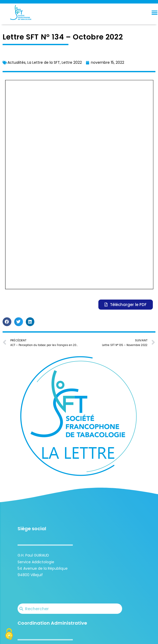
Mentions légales (143, 637)
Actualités (17, 62)
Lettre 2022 (72, 62)
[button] (7, 119)
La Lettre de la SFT (44, 62)
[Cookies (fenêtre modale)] (9, 635)
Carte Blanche (117, 637)
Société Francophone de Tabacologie (55, 637)
